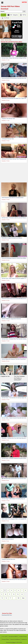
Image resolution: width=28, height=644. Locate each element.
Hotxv (14, 642)
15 (2, 598)
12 (14, 594)
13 (18, 594)
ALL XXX (3, 15)
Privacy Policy (5, 639)
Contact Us (24, 639)
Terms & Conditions (15, 639)
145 (18, 598)
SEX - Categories (13, 15)
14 (22, 594)
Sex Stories (5, 18)
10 (5, 594)
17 (10, 598)
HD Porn (23, 15)
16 (6, 598)
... (14, 598)
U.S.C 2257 (5, 637)
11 (10, 594)
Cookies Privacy (23, 637)
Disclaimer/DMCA (13, 637)
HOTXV (24, 2)
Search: (3, 11)
